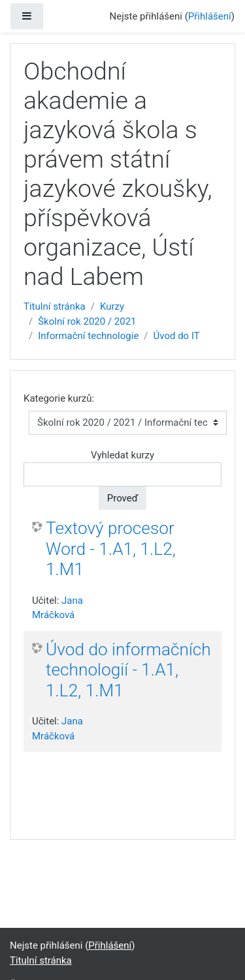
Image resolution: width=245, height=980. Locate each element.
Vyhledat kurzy (122, 455)
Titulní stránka (55, 306)
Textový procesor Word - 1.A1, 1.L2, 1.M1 (111, 549)
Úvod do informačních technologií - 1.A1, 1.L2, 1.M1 (128, 670)
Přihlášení (210, 16)
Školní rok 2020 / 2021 (87, 321)
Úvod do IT (177, 336)
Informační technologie (88, 336)
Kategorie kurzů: (59, 398)
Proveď (123, 498)
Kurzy (112, 306)
